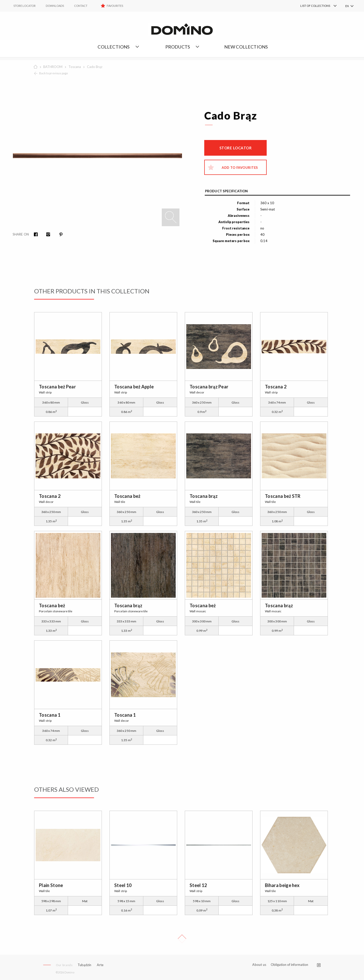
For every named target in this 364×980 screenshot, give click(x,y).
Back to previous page (54, 73)
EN (347, 6)
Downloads (55, 6)
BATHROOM (53, 67)
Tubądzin (84, 965)
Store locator (236, 148)
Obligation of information (289, 965)
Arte (100, 965)
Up (182, 939)
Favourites (115, 6)
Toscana (75, 67)
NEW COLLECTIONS (246, 47)
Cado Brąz (95, 67)
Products (178, 47)
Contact (81, 6)
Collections (113, 47)
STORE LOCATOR (25, 6)
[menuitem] (311, 6)
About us (259, 965)
